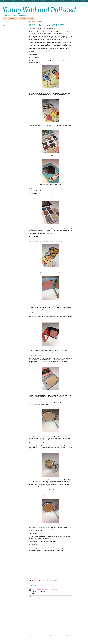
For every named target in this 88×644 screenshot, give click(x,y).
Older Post (69, 635)
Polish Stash (31, 19)
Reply (34, 593)
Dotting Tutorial (23, 19)
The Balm (65, 47)
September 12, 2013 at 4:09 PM (49, 589)
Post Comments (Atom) (54, 640)
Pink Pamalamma (37, 589)
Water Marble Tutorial (13, 19)
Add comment (33, 597)
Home (5, 19)
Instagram (44, 549)
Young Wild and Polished (39, 10)
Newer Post (33, 635)
